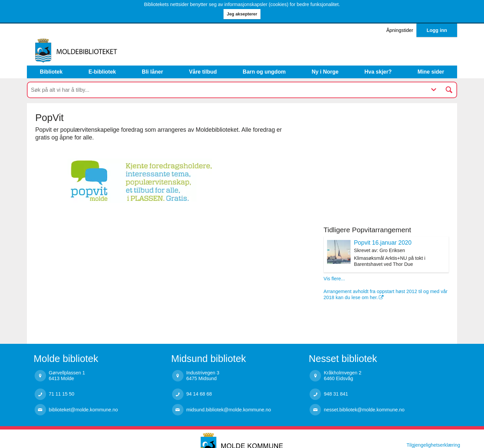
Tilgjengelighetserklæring (433, 445)
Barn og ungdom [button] (264, 72)
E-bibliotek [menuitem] (102, 72)
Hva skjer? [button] (378, 72)
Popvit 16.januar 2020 (383, 243)
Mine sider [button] (431, 72)
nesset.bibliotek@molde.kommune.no (364, 410)
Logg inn (437, 30)
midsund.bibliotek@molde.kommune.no (229, 410)
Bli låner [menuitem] (152, 72)
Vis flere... (334, 279)
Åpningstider (400, 30)
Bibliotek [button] (51, 72)
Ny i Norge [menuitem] (325, 72)
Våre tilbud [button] (203, 72)
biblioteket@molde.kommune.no (83, 410)
